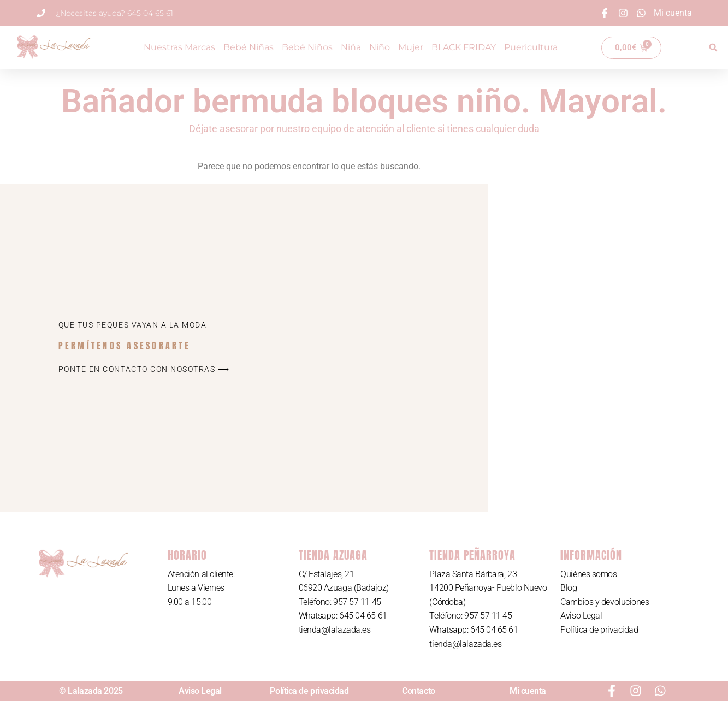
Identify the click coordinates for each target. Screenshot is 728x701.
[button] (713, 47)
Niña (351, 47)
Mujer (411, 47)
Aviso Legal (581, 616)
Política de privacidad (599, 630)
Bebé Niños (307, 47)
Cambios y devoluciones (605, 602)
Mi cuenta (528, 691)
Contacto (418, 691)
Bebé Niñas (248, 47)
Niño (380, 47)
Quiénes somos (588, 574)
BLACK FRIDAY (464, 47)
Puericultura (531, 47)
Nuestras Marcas (179, 47)
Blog (569, 588)
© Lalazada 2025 (91, 691)
